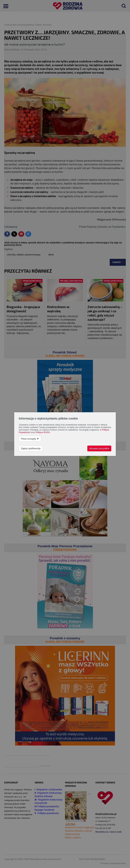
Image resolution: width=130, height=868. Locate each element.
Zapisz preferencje (31, 448)
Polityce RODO (43, 432)
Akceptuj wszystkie (99, 448)
